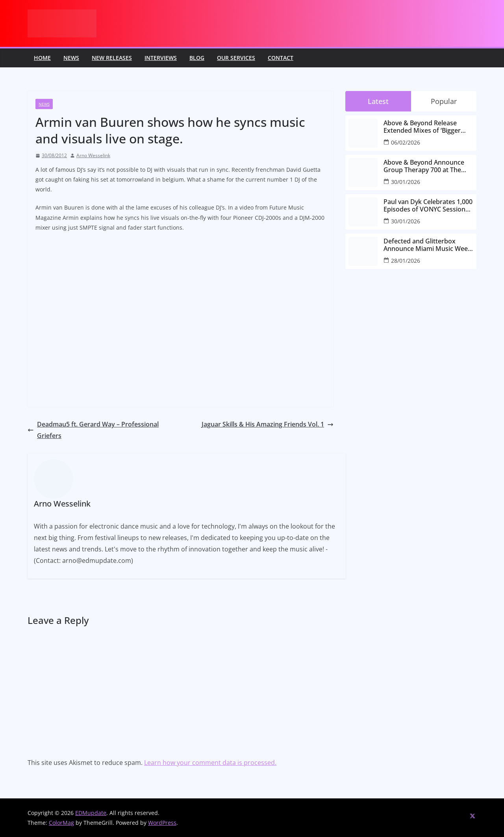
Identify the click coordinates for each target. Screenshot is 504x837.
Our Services (236, 58)
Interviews (161, 58)
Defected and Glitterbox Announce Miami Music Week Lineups (427, 245)
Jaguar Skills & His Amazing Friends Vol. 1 (268, 424)
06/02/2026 (406, 142)
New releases (112, 58)
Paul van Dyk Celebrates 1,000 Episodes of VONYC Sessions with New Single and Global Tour (428, 206)
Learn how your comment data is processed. (210, 763)
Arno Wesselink (93, 155)
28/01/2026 (406, 261)
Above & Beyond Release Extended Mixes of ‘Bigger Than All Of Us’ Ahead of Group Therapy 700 (422, 127)
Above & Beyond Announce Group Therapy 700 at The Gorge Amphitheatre (424, 166)
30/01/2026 (406, 182)
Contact (281, 58)
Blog (197, 58)
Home (42, 58)
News (71, 58)
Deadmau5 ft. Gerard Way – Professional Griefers (93, 430)
